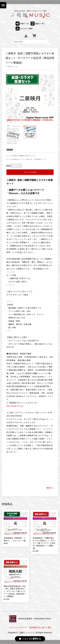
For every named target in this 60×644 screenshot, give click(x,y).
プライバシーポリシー (18, 628)
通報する (50, 488)
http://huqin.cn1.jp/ (15, 406)
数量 (8, 166)
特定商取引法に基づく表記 (40, 628)
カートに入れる (30, 172)
